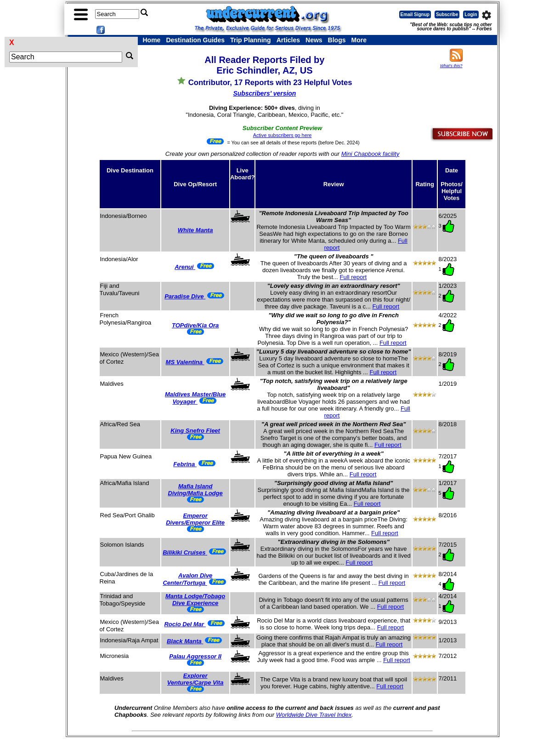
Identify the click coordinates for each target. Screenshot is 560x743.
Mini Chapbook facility (370, 154)
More (359, 40)
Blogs (337, 40)
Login (471, 14)
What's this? (451, 66)
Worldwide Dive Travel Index (314, 715)
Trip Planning (251, 40)
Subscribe (447, 14)
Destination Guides (195, 40)
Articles (288, 40)
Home (152, 40)
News (314, 40)
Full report (354, 277)
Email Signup (415, 14)
